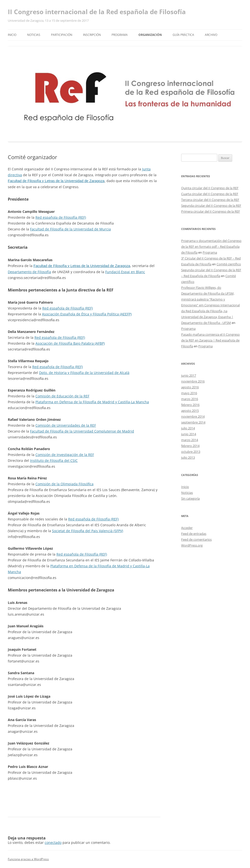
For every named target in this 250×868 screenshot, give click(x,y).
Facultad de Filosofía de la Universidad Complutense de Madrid (82, 431)
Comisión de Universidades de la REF (66, 425)
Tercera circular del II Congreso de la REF (210, 200)
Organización (150, 35)
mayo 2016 (189, 393)
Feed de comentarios (196, 539)
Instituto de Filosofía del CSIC (54, 460)
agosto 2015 (190, 411)
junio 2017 (189, 375)
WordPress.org (192, 545)
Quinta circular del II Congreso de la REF (210, 188)
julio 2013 (188, 457)
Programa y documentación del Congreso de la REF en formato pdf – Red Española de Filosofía (211, 247)
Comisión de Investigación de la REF (65, 455)
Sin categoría (190, 498)
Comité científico (229, 264)
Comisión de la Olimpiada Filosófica (64, 484)
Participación (62, 35)
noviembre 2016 (193, 381)
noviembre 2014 (193, 416)
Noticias (34, 35)
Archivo (211, 35)
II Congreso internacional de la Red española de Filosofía (97, 12)
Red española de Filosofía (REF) (61, 217)
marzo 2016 (190, 399)
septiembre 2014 (193, 422)
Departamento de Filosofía (29, 272)
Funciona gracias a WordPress (28, 859)
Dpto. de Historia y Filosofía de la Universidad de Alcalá (84, 373)
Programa (120, 35)
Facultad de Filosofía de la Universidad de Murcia (70, 229)
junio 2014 (189, 434)
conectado (53, 842)
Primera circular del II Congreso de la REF (211, 211)
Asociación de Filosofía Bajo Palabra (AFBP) (70, 343)
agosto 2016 (190, 387)
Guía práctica (183, 35)
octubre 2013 (191, 452)
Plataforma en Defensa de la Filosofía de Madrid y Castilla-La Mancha (92, 402)
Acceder (187, 528)
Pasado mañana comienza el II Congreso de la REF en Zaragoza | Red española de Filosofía (210, 340)
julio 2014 (188, 428)
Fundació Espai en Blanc (125, 272)
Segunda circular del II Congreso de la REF (211, 206)
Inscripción (92, 35)
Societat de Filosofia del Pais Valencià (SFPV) (88, 531)
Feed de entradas (194, 534)
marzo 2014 (190, 440)
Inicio (12, 35)
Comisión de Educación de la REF (62, 396)
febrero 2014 (190, 446)
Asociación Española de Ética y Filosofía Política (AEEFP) (87, 314)
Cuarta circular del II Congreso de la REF (210, 194)
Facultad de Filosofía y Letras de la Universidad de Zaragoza (56, 181)
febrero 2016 (190, 405)
